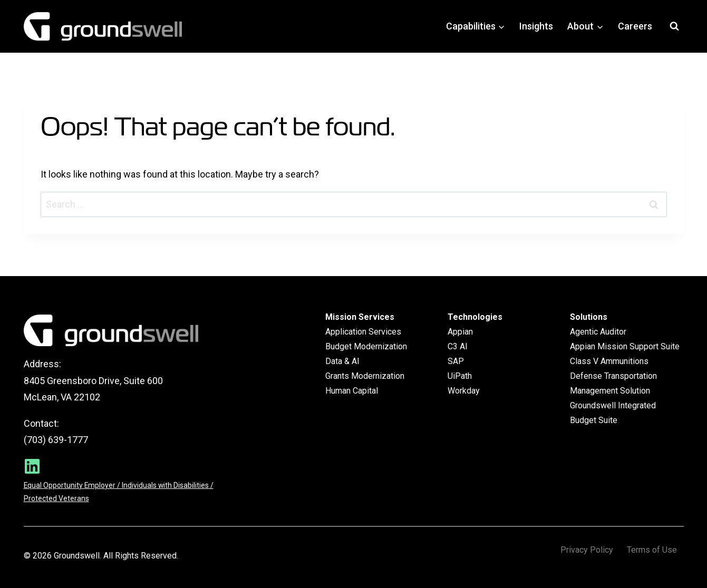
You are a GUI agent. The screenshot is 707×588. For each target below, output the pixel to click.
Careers (635, 26)
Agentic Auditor (598, 332)
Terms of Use (652, 550)
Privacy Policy (587, 550)
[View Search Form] (674, 26)
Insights (536, 26)
